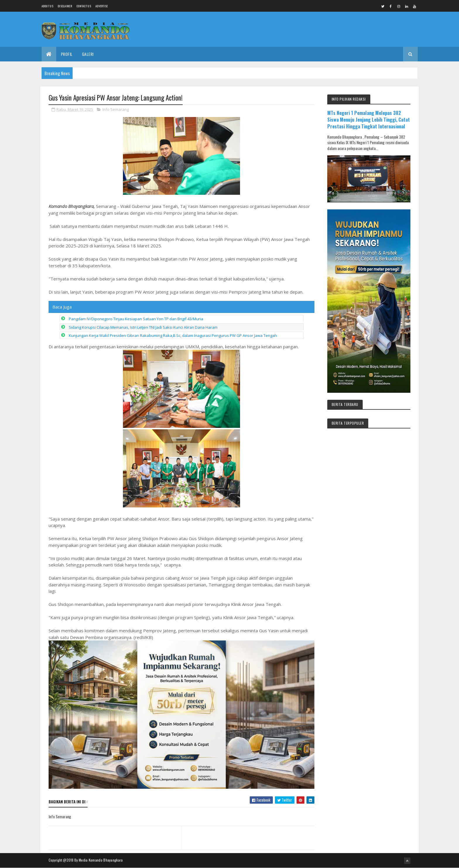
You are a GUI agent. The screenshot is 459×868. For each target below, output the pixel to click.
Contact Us (84, 6)
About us (47, 6)
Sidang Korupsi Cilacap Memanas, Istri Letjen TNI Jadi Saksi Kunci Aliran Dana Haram (143, 327)
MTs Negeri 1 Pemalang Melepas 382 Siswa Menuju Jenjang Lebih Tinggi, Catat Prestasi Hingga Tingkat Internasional (369, 119)
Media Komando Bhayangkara (101, 860)
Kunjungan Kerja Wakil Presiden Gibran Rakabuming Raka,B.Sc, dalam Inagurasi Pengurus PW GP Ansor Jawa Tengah (173, 335)
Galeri (88, 54)
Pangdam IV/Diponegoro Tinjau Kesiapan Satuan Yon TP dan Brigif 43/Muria (136, 319)
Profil (67, 54)
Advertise (102, 6)
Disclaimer (65, 6)
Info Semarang (116, 109)
